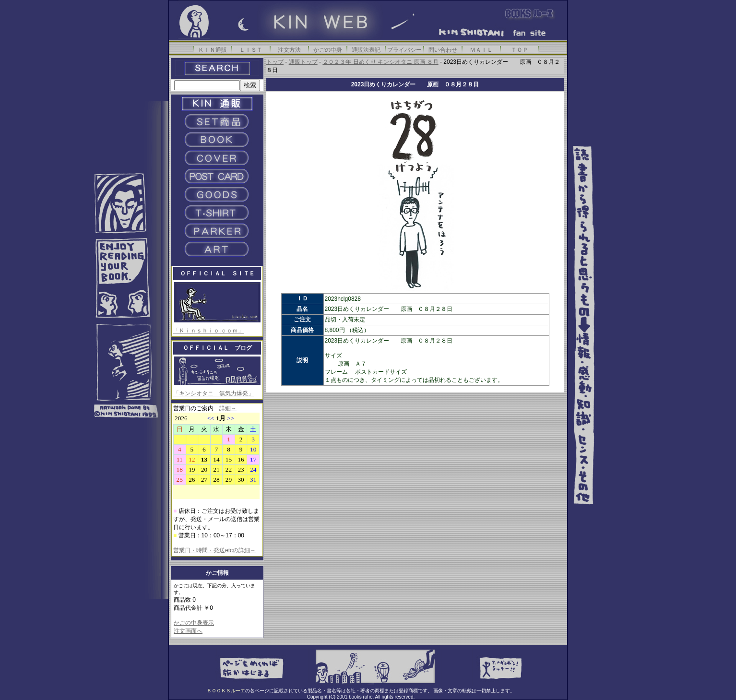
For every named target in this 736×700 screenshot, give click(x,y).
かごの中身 (328, 50)
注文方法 (289, 50)
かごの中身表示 (194, 623)
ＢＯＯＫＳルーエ (226, 691)
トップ (275, 62)
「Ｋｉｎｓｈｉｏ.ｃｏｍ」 (208, 331)
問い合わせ (443, 50)
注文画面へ (188, 631)
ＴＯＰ (520, 50)
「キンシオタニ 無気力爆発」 (214, 393)
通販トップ (303, 62)
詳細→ (228, 408)
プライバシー (404, 50)
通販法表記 (366, 50)
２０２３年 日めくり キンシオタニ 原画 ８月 (380, 62)
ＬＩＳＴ (251, 50)
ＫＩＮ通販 (213, 50)
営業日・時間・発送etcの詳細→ (214, 550)
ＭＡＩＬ (481, 50)
